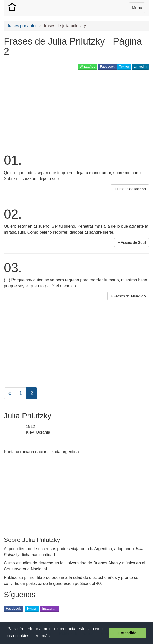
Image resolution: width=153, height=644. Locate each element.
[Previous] (10, 393)
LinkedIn (140, 66)
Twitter (124, 66)
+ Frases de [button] (130, 189)
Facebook (107, 66)
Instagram (50, 608)
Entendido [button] (127, 633)
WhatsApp (87, 66)
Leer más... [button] (43, 636)
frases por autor (22, 26)
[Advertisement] (64, 111)
